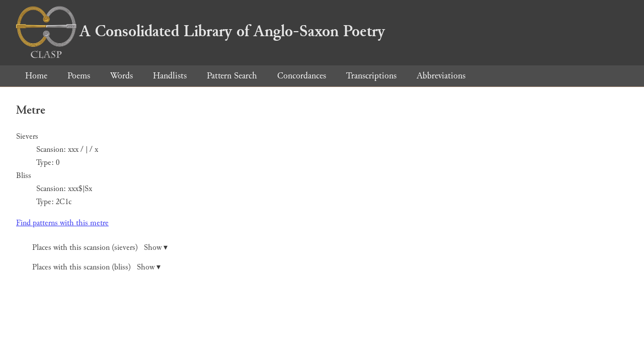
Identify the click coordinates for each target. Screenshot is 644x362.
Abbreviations (441, 76)
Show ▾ (156, 248)
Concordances (302, 76)
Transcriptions (371, 76)
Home (36, 76)
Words (122, 76)
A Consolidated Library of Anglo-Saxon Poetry (200, 31)
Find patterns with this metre (62, 223)
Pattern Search (232, 76)
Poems (79, 76)
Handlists (170, 76)
